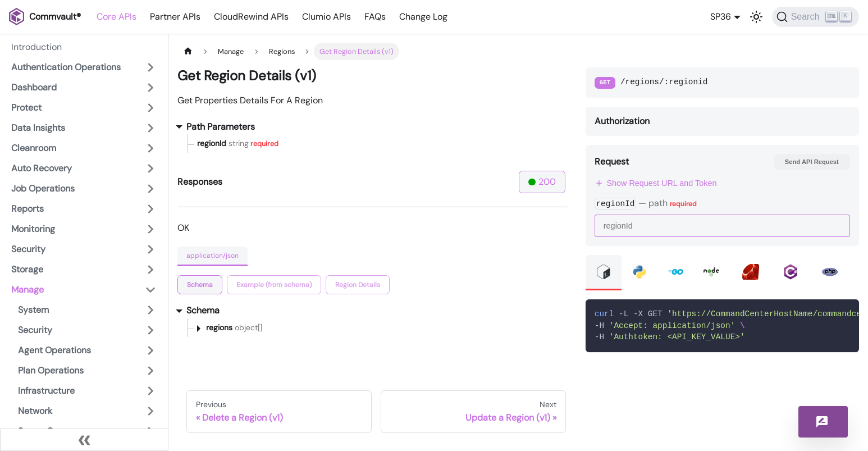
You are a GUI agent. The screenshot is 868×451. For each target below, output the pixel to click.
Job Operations (43, 188)
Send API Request (812, 162)
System (33, 310)
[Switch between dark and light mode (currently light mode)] (756, 17)
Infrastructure (46, 391)
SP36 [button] (721, 17)
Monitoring (33, 229)
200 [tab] (542, 182)
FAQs (375, 17)
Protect (26, 108)
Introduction (36, 47)
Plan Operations (51, 370)
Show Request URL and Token (656, 183)
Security (28, 249)
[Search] (816, 17)
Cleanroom (34, 148)
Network (35, 411)
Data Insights (38, 128)
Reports (28, 209)
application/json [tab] (213, 256)
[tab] (200, 285)
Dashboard (34, 87)
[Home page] (188, 51)
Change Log (423, 17)
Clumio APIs (326, 17)
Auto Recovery (42, 168)
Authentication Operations (66, 67)
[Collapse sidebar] (84, 440)
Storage (27, 269)
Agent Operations (54, 350)
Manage (28, 290)
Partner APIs (175, 17)
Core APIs (117, 17)
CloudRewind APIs (251, 17)
